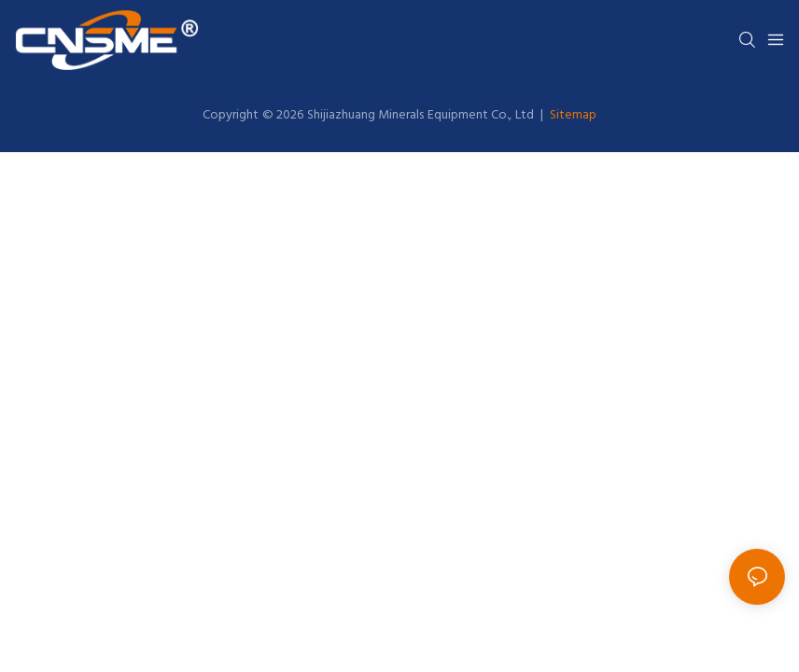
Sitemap (571, 115)
